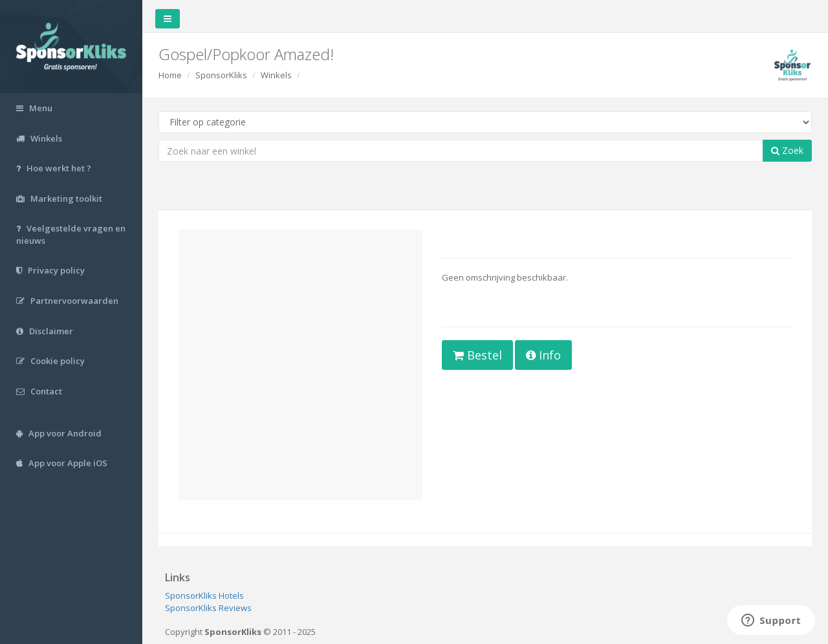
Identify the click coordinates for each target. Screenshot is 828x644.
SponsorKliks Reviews (208, 608)
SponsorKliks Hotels (204, 596)
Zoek (787, 150)
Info (543, 355)
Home (170, 75)
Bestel (477, 355)
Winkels (276, 75)
